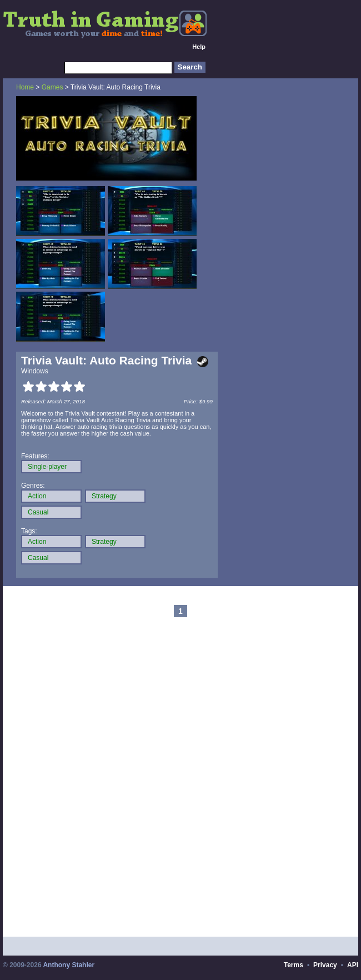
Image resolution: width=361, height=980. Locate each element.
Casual (38, 512)
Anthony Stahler (69, 965)
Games (52, 87)
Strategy (104, 496)
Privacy (325, 965)
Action (37, 496)
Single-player (47, 467)
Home (25, 87)
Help (199, 47)
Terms (294, 965)
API (353, 965)
